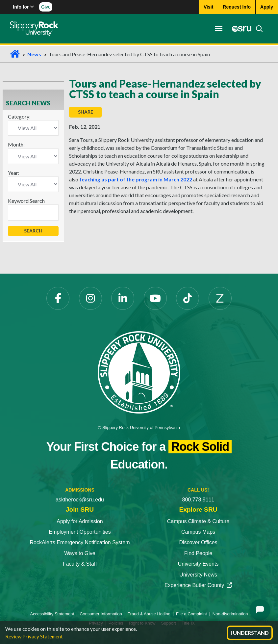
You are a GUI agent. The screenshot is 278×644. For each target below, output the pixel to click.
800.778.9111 (198, 500)
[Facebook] (58, 298)
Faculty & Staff (80, 564)
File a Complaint (191, 614)
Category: (19, 116)
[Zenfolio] (220, 298)
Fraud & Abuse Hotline (149, 614)
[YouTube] (155, 298)
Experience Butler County (198, 585)
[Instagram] (90, 298)
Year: (14, 173)
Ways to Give (80, 553)
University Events (198, 564)
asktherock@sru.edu (80, 500)
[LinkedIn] (123, 298)
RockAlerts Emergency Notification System (80, 542)
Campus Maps (198, 532)
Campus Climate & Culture (198, 521)
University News (198, 575)
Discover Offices (198, 542)
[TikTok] (188, 298)
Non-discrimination (230, 614)
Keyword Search (26, 201)
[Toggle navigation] (219, 29)
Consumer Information (101, 614)
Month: (16, 144)
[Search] (257, 29)
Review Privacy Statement (34, 636)
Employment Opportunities (80, 532)
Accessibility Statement (52, 614)
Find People (198, 553)
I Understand (250, 633)
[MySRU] (240, 29)
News (34, 54)
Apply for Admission (80, 521)
